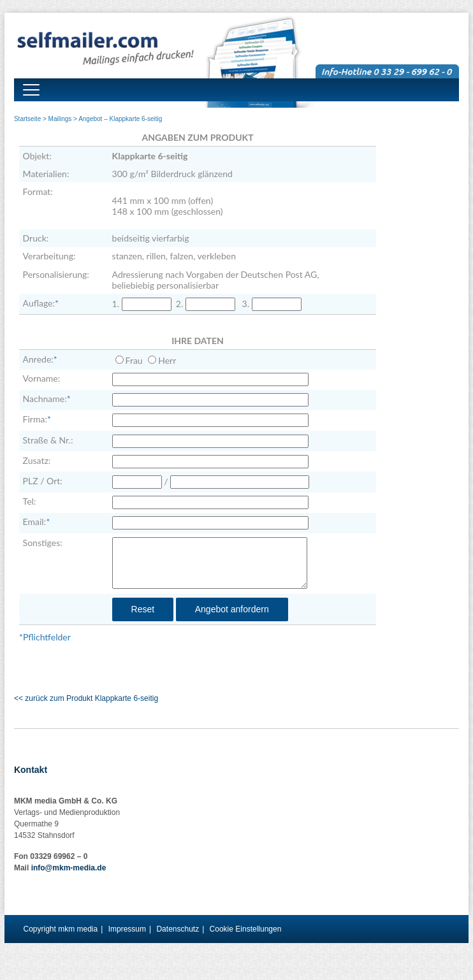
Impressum (127, 929)
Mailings (60, 119)
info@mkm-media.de (69, 868)
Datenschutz (178, 929)
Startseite (27, 119)
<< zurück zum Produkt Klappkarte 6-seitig (86, 698)
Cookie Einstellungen (246, 929)
